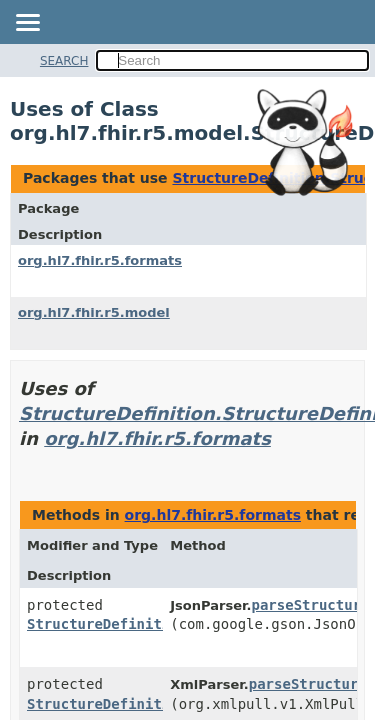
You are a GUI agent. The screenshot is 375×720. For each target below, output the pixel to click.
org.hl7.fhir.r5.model (94, 312)
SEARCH (64, 61)
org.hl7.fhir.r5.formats (100, 260)
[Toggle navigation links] (27, 24)
